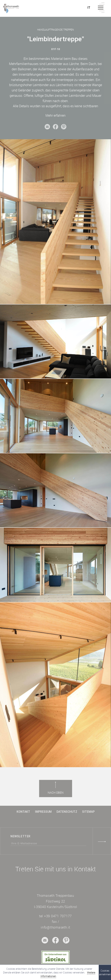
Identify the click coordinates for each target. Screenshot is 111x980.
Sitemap (88, 812)
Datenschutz (67, 812)
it (89, 8)
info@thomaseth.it (55, 927)
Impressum (43, 812)
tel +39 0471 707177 (55, 916)
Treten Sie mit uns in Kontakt (56, 869)
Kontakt (23, 812)
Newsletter (20, 836)
